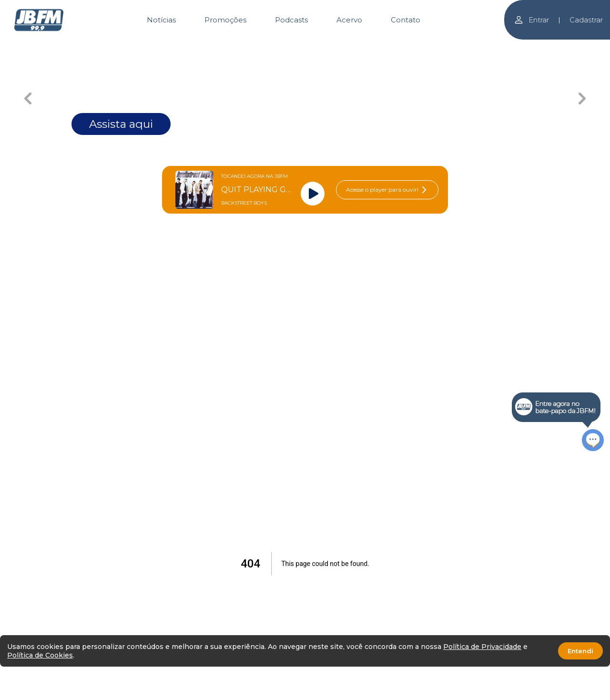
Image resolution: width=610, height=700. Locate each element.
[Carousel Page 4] (374, 46)
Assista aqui (121, 124)
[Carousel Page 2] (236, 46)
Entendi (580, 651)
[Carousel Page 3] (305, 46)
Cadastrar (586, 20)
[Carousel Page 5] (443, 46)
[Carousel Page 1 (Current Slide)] (167, 46)
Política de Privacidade (482, 647)
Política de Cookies (40, 655)
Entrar (531, 20)
